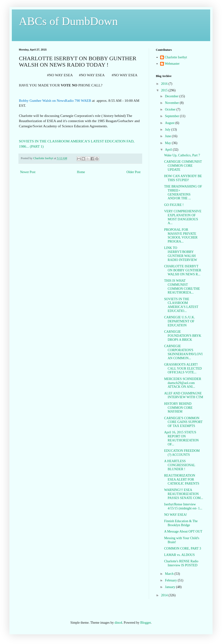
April (169, 150)
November (172, 103)
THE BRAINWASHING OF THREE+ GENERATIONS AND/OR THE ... (183, 192)
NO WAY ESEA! (176, 515)
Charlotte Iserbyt (176, 57)
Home (81, 172)
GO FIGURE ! (174, 205)
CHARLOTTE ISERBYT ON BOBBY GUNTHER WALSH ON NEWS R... (183, 270)
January (170, 587)
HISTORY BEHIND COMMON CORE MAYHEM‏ (178, 408)
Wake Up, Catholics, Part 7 (182, 155)
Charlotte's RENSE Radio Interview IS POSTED (181, 563)
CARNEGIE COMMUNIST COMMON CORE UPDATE (183, 166)
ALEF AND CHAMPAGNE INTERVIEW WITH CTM (184, 395)
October (171, 109)
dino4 (118, 623)
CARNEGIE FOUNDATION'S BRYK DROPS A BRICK (183, 336)
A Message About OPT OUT (183, 531)
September (172, 116)
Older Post (134, 172)
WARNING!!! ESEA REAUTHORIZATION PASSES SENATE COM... (184, 494)
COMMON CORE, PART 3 (183, 548)
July (168, 130)
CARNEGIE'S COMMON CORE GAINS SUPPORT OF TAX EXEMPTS (183, 422)
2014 (165, 595)
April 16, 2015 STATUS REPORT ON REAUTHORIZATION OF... (181, 438)
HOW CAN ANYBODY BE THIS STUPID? (183, 178)
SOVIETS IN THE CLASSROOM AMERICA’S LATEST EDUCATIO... (181, 305)
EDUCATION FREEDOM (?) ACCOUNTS (182, 453)
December (172, 96)
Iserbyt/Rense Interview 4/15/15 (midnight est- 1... (183, 506)
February (171, 580)
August (170, 123)
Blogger (145, 623)
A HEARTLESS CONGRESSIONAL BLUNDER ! (180, 465)
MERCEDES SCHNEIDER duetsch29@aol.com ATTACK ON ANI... (183, 383)
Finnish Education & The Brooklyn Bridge (181, 523)
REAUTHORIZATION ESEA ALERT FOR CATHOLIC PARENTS (182, 480)
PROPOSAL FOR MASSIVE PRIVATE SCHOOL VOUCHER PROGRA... (181, 236)
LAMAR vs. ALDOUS (179, 555)
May (168, 143)
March (170, 574)
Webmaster (172, 64)
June (168, 136)
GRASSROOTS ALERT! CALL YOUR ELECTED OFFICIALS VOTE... (183, 369)
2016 (165, 84)
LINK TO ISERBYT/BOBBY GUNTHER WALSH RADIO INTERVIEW (181, 254)
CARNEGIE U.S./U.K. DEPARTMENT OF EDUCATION (179, 321)
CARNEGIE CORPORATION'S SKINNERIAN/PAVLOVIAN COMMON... (183, 352)
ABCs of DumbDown (68, 21)
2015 (165, 90)
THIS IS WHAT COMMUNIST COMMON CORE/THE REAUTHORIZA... (182, 287)
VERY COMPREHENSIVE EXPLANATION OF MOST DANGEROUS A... (183, 217)
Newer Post (28, 172)
